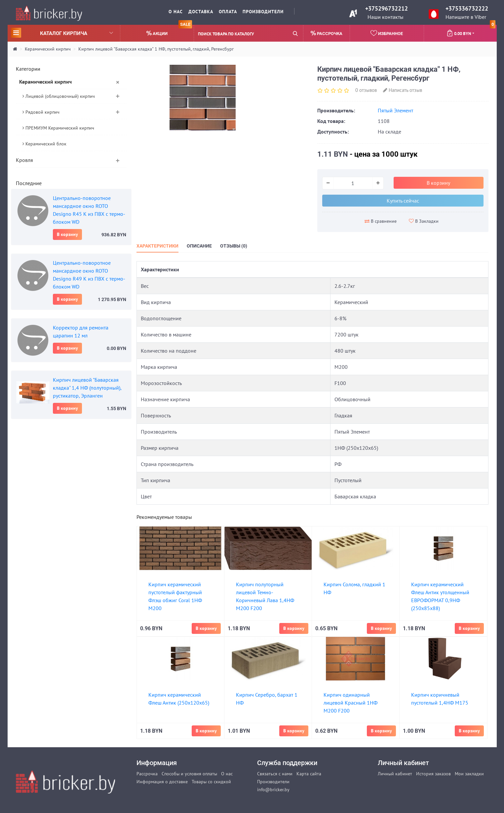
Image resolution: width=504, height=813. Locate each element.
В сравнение (381, 221)
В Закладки (424, 221)
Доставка (201, 12)
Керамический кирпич (48, 49)
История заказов (433, 774)
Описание (199, 246)
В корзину (67, 234)
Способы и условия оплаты (189, 774)
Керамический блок (44, 144)
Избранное (387, 33)
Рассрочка (147, 774)
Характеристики (157, 246)
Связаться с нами (275, 774)
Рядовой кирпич (41, 112)
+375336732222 (467, 8)
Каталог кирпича (62, 33)
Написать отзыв (403, 90)
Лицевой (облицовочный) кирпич (59, 96)
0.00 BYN (471, 31)
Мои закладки (469, 774)
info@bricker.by (273, 790)
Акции (169, 31)
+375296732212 (387, 8)
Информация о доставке (162, 782)
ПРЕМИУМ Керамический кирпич (58, 128)
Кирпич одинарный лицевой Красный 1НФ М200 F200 (350, 703)
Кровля (24, 160)
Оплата (228, 12)
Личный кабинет (395, 774)
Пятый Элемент (395, 110)
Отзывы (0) (234, 246)
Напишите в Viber (466, 17)
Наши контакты (386, 17)
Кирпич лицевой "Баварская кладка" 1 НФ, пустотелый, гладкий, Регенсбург (156, 49)
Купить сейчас (403, 201)
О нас (176, 12)
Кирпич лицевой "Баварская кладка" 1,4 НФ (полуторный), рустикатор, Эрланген (87, 388)
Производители (263, 12)
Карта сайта (309, 774)
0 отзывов (366, 90)
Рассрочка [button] (327, 33)
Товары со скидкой (211, 782)
